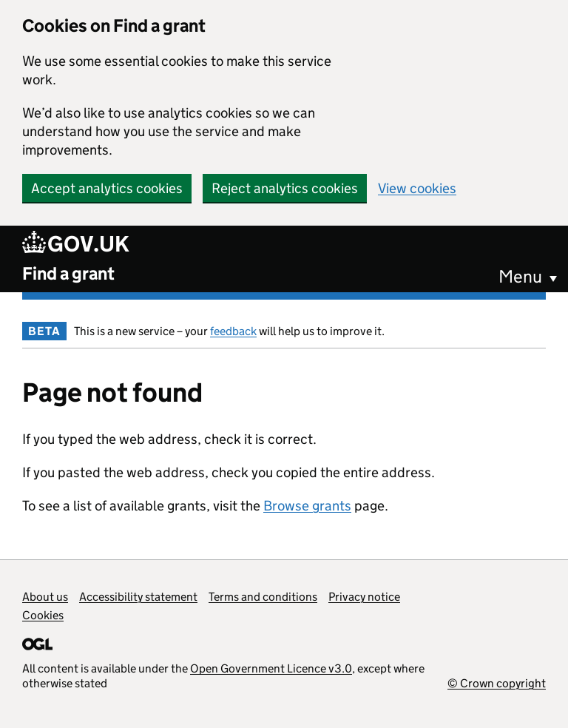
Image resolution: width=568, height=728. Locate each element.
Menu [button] (520, 276)
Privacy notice (364, 597)
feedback (233, 331)
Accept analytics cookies (107, 188)
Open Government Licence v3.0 (271, 668)
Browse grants (307, 506)
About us (45, 597)
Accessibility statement (138, 597)
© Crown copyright (497, 683)
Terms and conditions (263, 597)
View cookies (417, 188)
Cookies (43, 615)
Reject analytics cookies (285, 188)
